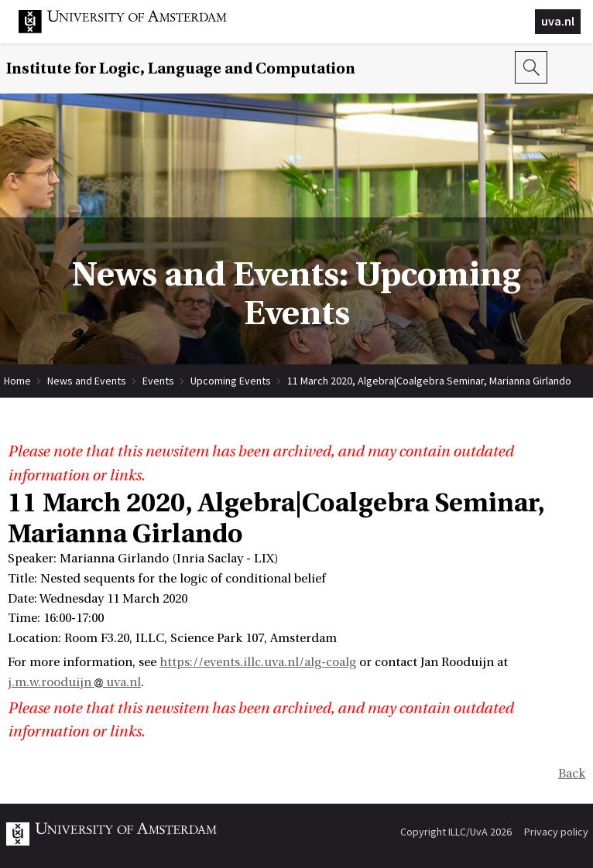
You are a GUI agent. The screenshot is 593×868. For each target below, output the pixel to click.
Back (572, 774)
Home (17, 381)
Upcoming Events (231, 381)
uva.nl (558, 21)
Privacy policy (556, 832)
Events (158, 381)
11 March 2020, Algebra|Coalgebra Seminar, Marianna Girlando (429, 381)
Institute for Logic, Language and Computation (181, 68)
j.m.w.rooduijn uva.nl (74, 682)
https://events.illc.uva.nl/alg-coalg (258, 662)
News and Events (87, 381)
